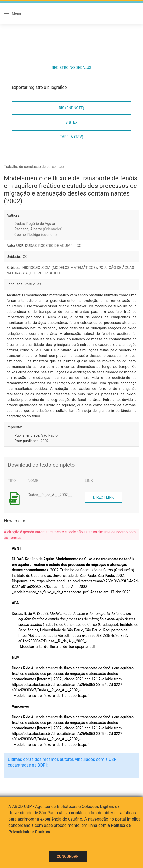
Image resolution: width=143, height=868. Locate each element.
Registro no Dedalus (71, 68)
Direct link (104, 497)
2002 (45, 441)
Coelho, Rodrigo (36, 235)
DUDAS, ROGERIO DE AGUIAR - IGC (53, 246)
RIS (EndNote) (71, 108)
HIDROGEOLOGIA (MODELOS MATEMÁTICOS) (60, 268)
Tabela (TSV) (71, 137)
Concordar (68, 856)
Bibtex (71, 122)
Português (33, 284)
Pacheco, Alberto (39, 229)
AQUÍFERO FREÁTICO (43, 273)
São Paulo (49, 435)
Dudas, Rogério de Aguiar (35, 224)
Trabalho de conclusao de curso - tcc (34, 167)
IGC (25, 257)
